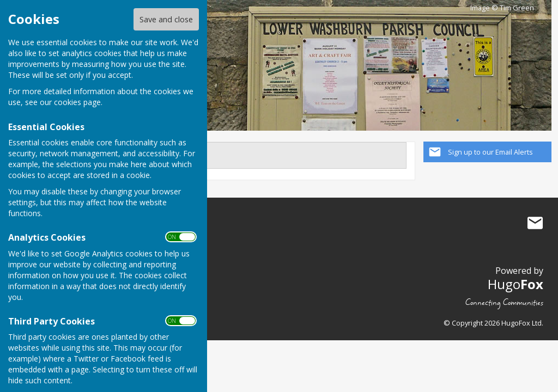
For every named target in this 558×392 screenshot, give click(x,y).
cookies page (77, 102)
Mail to (535, 223)
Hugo (515, 284)
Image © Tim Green (502, 8)
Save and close (166, 19)
